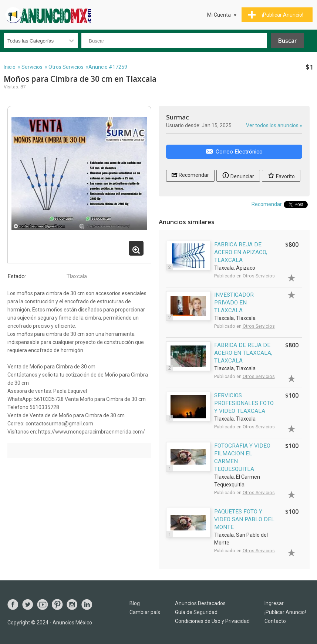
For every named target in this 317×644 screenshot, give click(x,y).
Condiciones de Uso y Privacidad (212, 621)
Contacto (275, 621)
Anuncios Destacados (200, 603)
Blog (135, 603)
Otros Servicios (66, 67)
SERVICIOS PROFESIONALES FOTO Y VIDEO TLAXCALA (244, 403)
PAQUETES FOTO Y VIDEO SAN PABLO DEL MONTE (244, 519)
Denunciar (238, 175)
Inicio (10, 67)
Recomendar (190, 174)
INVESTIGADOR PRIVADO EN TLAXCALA (234, 303)
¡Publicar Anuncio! (285, 612)
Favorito (281, 175)
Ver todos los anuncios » (274, 125)
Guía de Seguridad (196, 612)
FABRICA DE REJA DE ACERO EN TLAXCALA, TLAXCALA (243, 353)
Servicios (32, 67)
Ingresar (274, 603)
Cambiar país (145, 612)
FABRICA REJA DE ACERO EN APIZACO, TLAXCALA (241, 252)
